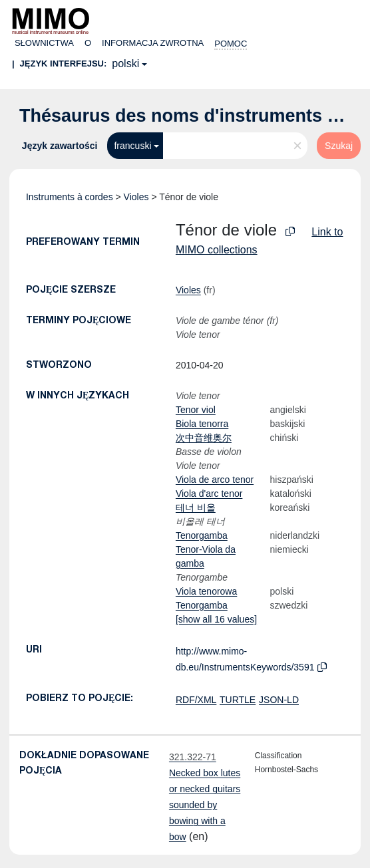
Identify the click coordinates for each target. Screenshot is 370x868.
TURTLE (238, 700)
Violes (136, 197)
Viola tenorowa (206, 591)
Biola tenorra (202, 424)
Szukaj (339, 146)
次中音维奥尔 (204, 438)
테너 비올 (196, 507)
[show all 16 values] (216, 619)
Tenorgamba (202, 535)
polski (125, 64)
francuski (132, 146)
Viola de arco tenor (215, 480)
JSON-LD (279, 700)
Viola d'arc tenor (209, 494)
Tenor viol (196, 410)
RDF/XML (196, 700)
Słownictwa (44, 43)
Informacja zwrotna (153, 43)
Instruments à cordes (70, 197)
